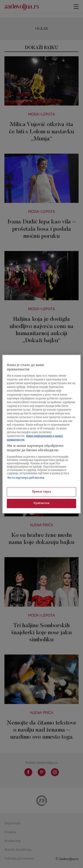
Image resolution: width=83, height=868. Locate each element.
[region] (41, 434)
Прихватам (41, 503)
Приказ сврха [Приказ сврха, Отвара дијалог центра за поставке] (42, 492)
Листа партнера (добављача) (26, 478)
